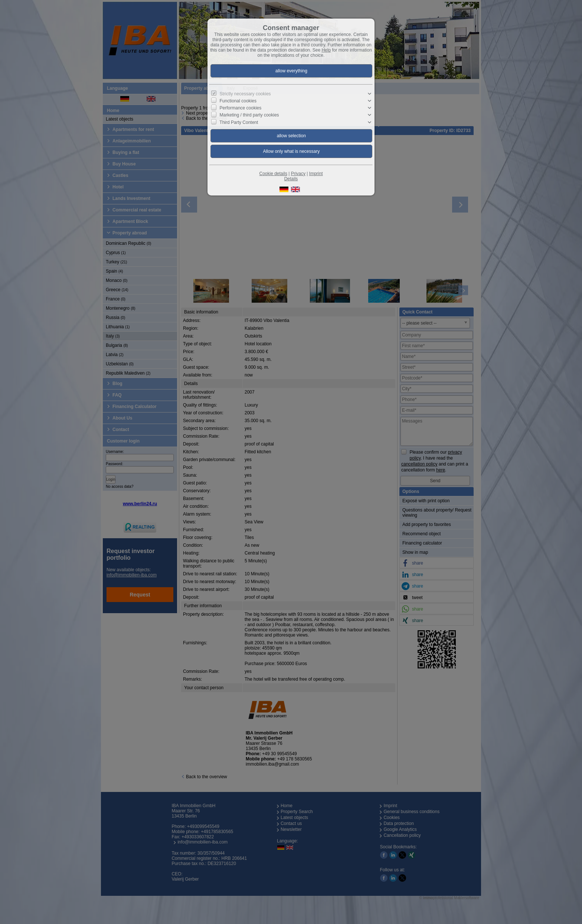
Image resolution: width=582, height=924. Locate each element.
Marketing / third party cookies (249, 115)
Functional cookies (238, 101)
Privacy (298, 174)
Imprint (316, 174)
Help (326, 50)
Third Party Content (239, 122)
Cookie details (273, 174)
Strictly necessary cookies (245, 94)
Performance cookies (241, 108)
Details (291, 179)
